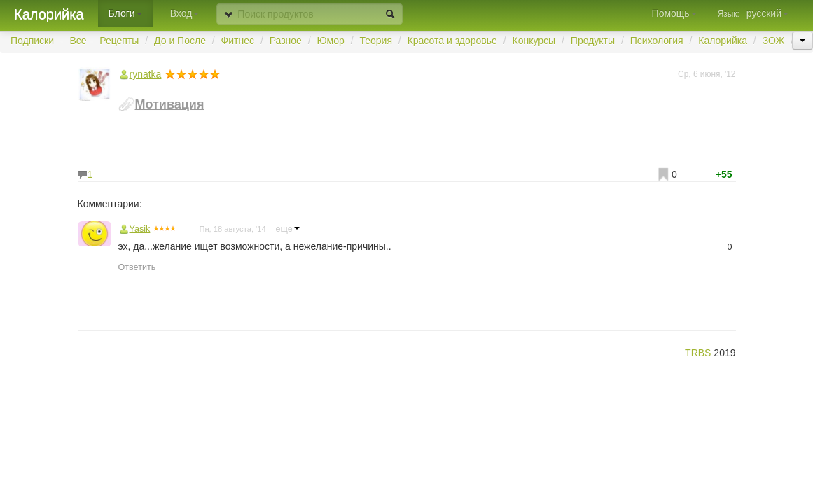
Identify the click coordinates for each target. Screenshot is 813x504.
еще (288, 229)
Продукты (593, 41)
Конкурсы (534, 41)
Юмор (331, 41)
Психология (657, 41)
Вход (185, 13)
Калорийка (49, 14)
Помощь (674, 13)
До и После (180, 41)
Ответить (137, 267)
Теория (376, 41)
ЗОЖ (774, 41)
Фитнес (238, 41)
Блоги (125, 13)
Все (78, 41)
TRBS (698, 353)
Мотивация (170, 104)
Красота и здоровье (452, 41)
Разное (286, 41)
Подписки (32, 41)
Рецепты (119, 41)
